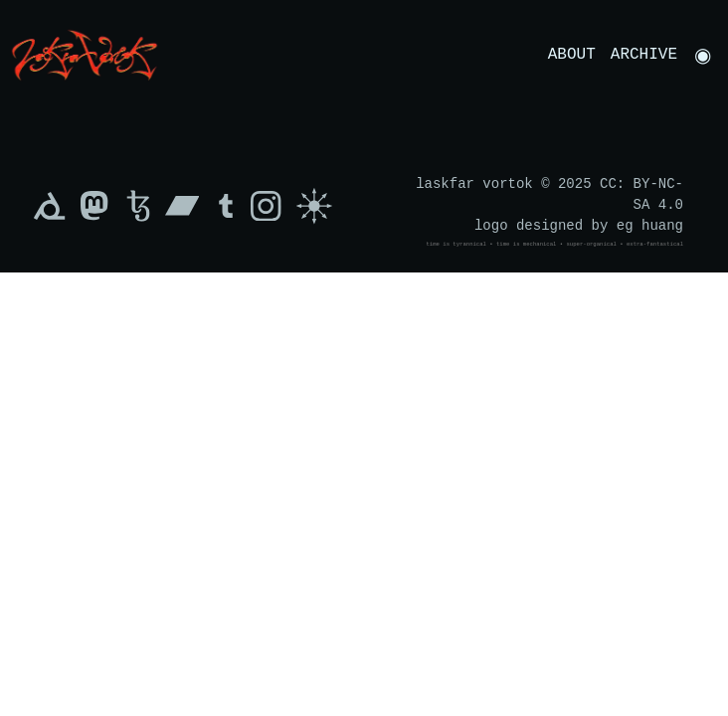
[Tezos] (138, 206)
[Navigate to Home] (85, 54)
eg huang (650, 226)
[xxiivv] (50, 206)
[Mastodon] (94, 205)
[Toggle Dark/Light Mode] (703, 55)
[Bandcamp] (182, 205)
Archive (644, 55)
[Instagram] (271, 206)
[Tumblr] (226, 206)
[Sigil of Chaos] (314, 206)
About (572, 55)
